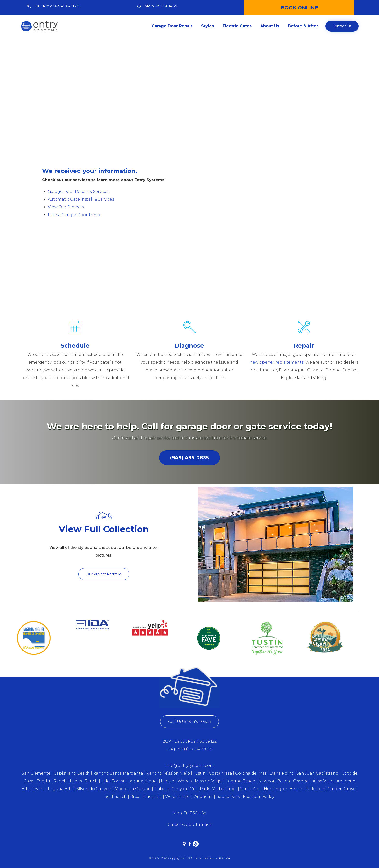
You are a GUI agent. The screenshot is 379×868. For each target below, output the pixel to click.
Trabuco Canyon (171, 789)
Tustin (199, 773)
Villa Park (200, 789)
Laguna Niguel (143, 781)
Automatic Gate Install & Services (81, 199)
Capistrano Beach (72, 773)
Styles (208, 26)
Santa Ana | (251, 789)
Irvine (39, 789)
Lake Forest (113, 781)
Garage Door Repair (172, 26)
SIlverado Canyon (94, 789)
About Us (270, 26)
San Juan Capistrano (317, 773)
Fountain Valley (259, 797)
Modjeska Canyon (133, 789)
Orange (301, 781)
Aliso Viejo (323, 781)
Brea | (136, 797)
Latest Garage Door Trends (75, 215)
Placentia (152, 797)
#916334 (225, 858)
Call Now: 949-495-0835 (58, 6)
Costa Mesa (220, 773)
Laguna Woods (177, 781)
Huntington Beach (283, 789)
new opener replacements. (277, 362)
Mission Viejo (208, 781)
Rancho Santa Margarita (118, 773)
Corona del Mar (251, 773)
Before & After (303, 26)
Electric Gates (237, 26)
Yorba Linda (225, 789)
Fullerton (315, 789)
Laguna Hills (61, 789)
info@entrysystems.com (190, 766)
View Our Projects (66, 207)
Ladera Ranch (84, 781)
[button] (342, 26)
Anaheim (204, 797)
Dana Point (281, 773)
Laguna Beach (241, 781)
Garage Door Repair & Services (79, 191)
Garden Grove (342, 789)
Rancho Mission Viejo (168, 773)
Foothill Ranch (52, 781)
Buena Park (228, 797)
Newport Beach (274, 781)
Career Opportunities (190, 825)
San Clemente (36, 773)
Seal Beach (116, 797)
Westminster (178, 797)
